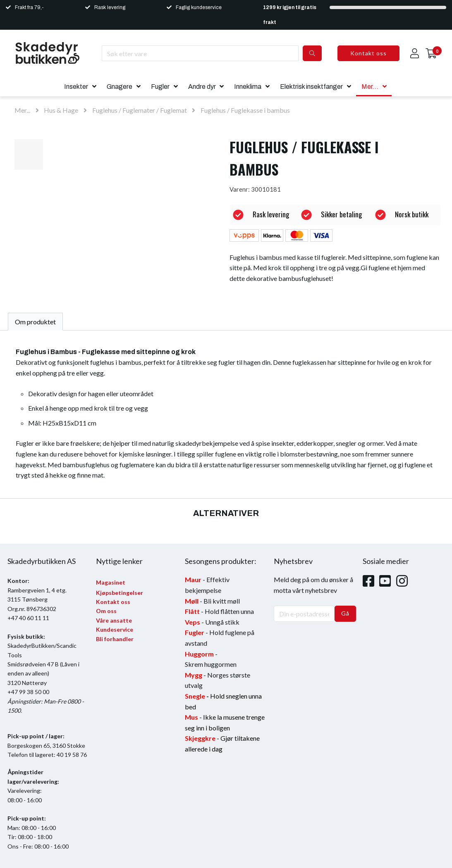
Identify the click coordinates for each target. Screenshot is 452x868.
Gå (345, 613)
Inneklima (248, 87)
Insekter (76, 87)
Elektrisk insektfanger (311, 87)
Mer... (370, 87)
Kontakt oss (368, 53)
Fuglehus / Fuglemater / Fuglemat (140, 110)
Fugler (160, 87)
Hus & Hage (61, 110)
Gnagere (120, 87)
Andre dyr (202, 87)
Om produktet (35, 322)
